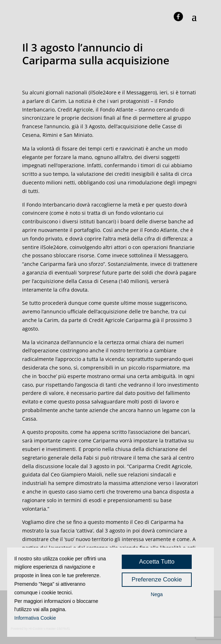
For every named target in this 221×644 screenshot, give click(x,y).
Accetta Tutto (157, 562)
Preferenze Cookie (157, 579)
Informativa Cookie (35, 618)
